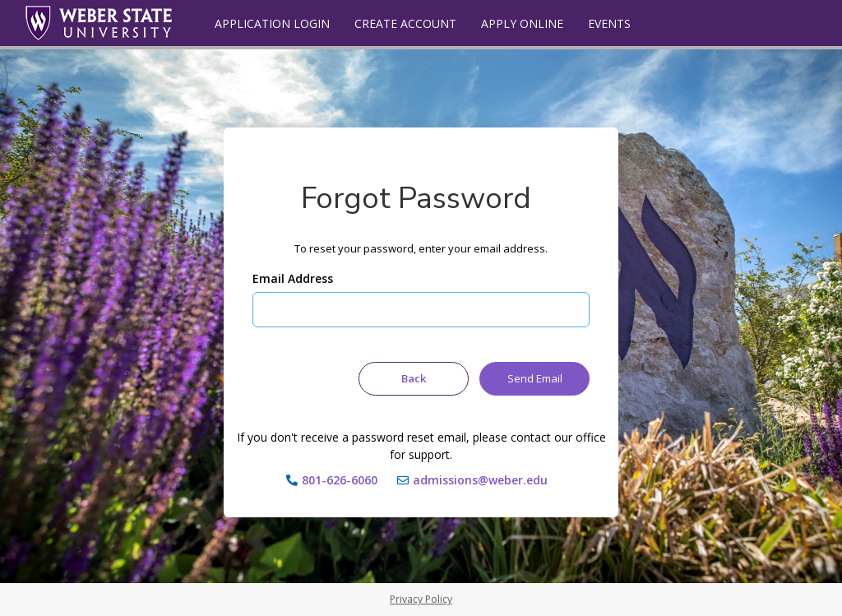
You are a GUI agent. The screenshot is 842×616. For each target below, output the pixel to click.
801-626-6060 (340, 480)
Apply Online (522, 23)
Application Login (272, 23)
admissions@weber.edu (480, 480)
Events (609, 23)
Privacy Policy (421, 599)
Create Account (405, 23)
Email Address (293, 278)
